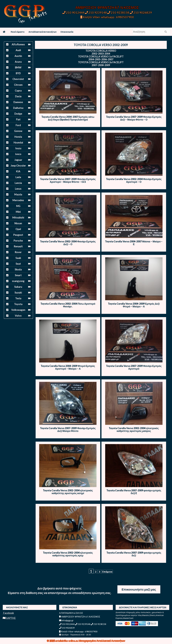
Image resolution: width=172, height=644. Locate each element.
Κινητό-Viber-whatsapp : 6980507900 (107, 17)
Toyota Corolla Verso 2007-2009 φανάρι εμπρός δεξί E (134, 492)
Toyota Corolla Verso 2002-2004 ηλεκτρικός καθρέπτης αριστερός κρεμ (68, 554)
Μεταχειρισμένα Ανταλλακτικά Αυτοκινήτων (102, 641)
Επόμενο (107, 572)
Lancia (18, 183)
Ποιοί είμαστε (18, 32)
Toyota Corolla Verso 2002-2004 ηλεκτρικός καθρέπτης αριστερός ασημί (68, 492)
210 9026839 (141, 12)
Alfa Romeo (18, 44)
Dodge (18, 114)
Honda (18, 137)
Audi (18, 50)
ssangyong (18, 281)
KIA (18, 171)
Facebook (8, 613)
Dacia (18, 96)
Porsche (18, 241)
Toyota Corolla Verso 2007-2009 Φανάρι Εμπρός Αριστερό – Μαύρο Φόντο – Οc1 (68, 180)
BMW (18, 67)
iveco (18, 154)
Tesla (18, 298)
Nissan (18, 223)
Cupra (18, 91)
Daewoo (18, 102)
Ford (18, 125)
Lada (18, 177)
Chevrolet (18, 79)
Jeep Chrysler (18, 166)
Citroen (18, 85)
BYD (18, 73)
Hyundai (18, 142)
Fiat (18, 119)
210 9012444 (73, 12)
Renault (18, 246)
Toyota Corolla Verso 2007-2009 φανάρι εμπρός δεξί (134, 554)
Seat (18, 264)
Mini (18, 212)
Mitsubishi (18, 218)
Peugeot (18, 235)
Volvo (18, 316)
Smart (18, 275)
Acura (18, 62)
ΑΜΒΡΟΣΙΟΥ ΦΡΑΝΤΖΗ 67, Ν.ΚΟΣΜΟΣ (107, 7)
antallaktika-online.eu (67, 641)
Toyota (18, 304)
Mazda (18, 194)
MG (18, 206)
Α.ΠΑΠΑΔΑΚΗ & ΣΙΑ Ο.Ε (71, 613)
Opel (18, 229)
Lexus (18, 189)
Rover (18, 252)
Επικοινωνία (67, 32)
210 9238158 (119, 12)
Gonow (18, 131)
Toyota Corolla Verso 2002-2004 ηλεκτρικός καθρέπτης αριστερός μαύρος (134, 430)
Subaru (18, 287)
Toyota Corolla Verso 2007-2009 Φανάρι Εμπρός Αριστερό (134, 367)
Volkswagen (18, 310)
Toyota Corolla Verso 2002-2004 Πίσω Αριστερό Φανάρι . (68, 305)
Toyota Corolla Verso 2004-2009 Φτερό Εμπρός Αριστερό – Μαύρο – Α (68, 367)
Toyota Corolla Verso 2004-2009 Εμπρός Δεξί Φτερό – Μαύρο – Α (134, 305)
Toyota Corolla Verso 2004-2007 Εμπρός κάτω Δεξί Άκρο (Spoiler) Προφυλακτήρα (68, 118)
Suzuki (18, 293)
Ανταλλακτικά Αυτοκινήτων (43, 32)
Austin (18, 56)
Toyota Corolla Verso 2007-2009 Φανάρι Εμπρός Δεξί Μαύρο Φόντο (68, 430)
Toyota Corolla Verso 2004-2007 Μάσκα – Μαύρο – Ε (134, 243)
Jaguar (18, 160)
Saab (18, 258)
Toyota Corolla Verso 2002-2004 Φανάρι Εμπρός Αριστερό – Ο (134, 180)
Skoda (18, 269)
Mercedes (18, 200)
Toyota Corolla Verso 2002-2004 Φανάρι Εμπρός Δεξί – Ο (68, 243)
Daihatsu (18, 108)
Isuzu (18, 148)
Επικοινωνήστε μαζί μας (139, 589)
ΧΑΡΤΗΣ (9, 618)
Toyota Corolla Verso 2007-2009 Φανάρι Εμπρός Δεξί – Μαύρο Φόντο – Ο (134, 118)
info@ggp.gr (66, 620)
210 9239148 (96, 12)
